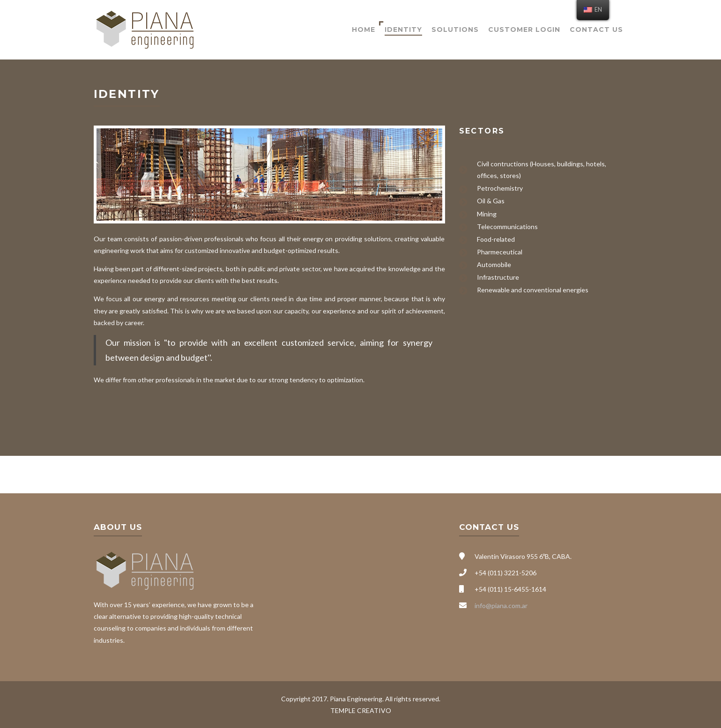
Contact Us (596, 30)
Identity (403, 30)
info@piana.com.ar (501, 605)
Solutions (455, 30)
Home (364, 30)
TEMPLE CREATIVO (361, 710)
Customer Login (524, 30)
